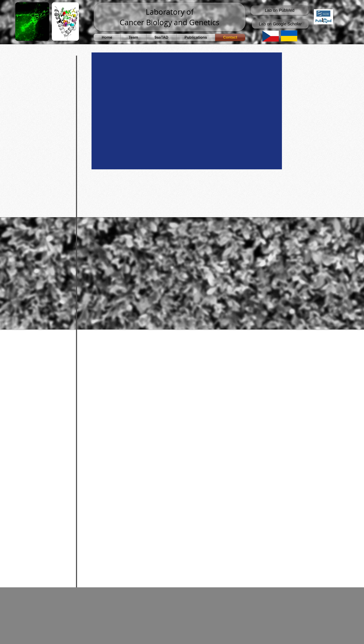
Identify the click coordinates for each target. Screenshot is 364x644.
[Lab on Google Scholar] (280, 24)
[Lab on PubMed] (280, 10)
